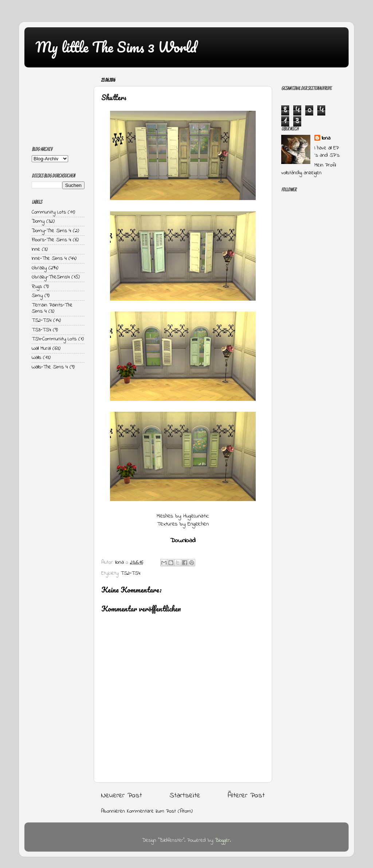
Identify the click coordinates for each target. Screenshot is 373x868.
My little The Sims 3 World (116, 47)
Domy (38, 221)
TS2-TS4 (130, 573)
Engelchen (198, 524)
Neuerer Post (121, 795)
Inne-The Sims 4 (49, 259)
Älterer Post (246, 795)
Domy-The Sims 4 (51, 231)
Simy (37, 296)
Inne (36, 249)
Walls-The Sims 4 (50, 367)
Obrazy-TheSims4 (51, 277)
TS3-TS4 (41, 330)
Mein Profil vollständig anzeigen (309, 169)
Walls (36, 358)
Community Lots (49, 212)
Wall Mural (41, 349)
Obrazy (39, 268)
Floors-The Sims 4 (51, 240)
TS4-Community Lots (54, 339)
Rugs (37, 287)
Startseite (185, 795)
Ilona (326, 138)
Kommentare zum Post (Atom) (160, 811)
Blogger (222, 840)
